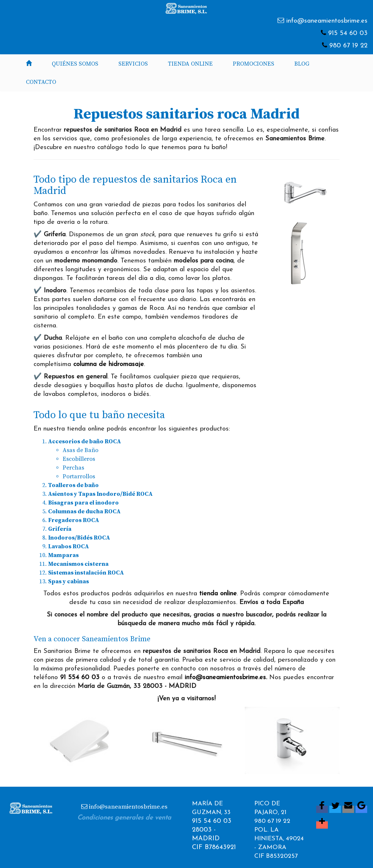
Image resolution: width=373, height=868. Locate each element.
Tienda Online (190, 64)
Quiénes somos (75, 64)
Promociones (254, 64)
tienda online (218, 594)
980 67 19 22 (348, 46)
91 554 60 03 (80, 678)
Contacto (41, 82)
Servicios (133, 64)
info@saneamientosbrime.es (327, 21)
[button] (90, 740)
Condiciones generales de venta (124, 818)
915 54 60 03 (348, 33)
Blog (302, 64)
